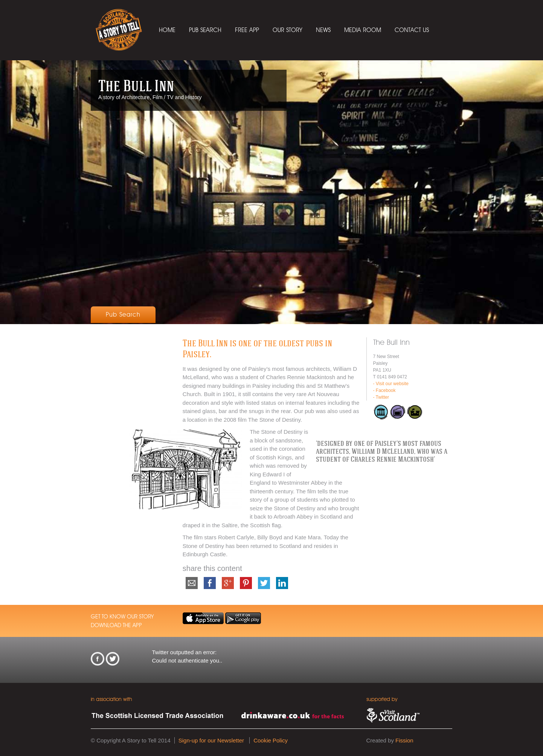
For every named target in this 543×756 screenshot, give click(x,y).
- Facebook (384, 390)
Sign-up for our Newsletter (211, 740)
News (323, 30)
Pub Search (205, 30)
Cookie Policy (271, 740)
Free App (247, 30)
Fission (404, 740)
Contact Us (412, 30)
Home (167, 30)
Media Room (363, 30)
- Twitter (381, 397)
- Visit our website (391, 384)
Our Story (288, 30)
